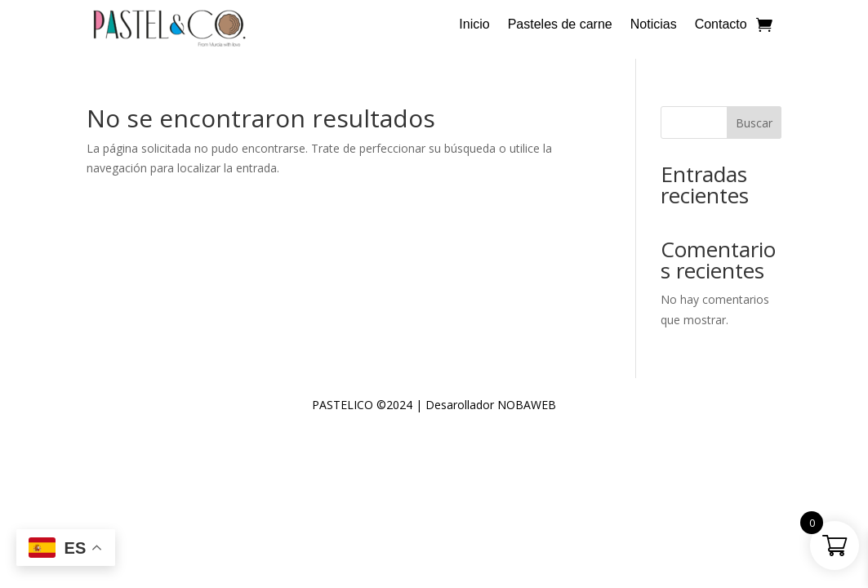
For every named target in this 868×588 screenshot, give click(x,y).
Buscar (754, 123)
